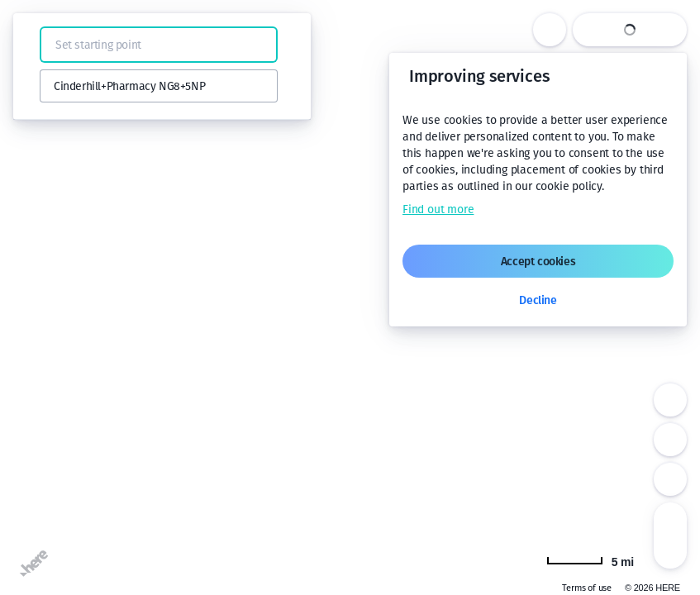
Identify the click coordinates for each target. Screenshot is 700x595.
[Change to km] (590, 560)
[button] (35, 45)
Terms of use (587, 588)
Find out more (438, 209)
